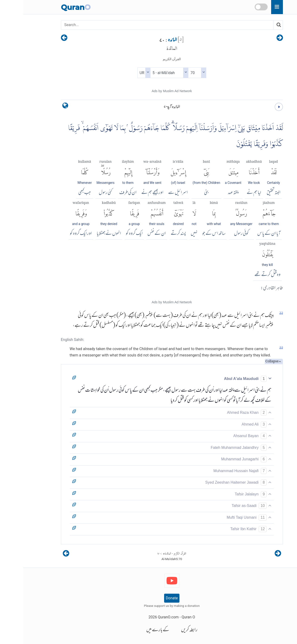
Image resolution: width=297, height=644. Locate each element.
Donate (148, 598)
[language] (42, 107)
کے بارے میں (135, 630)
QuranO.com (145, 617)
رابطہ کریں (166, 630)
